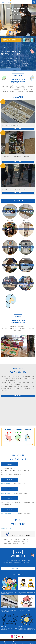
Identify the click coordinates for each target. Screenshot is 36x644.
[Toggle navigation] (34, 2)
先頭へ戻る (31, 642)
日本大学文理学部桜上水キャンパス (10, 514)
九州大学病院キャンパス (7, 484)
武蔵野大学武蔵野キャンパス (8, 493)
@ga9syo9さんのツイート (8, 528)
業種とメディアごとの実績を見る (17, 22)
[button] (3, 27)
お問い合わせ (14, 642)
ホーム (5, 642)
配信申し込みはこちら (18, 569)
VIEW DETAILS (18, 129)
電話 (23, 642)
